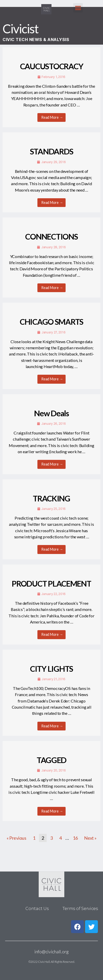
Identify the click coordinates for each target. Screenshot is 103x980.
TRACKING (51, 498)
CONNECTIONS (51, 237)
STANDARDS (52, 151)
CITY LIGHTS (51, 669)
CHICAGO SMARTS (51, 322)
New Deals (51, 413)
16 (75, 838)
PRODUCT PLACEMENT (51, 584)
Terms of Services (80, 909)
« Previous (17, 838)
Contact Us (37, 909)
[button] (78, 8)
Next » (90, 838)
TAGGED (51, 760)
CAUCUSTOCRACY (51, 66)
